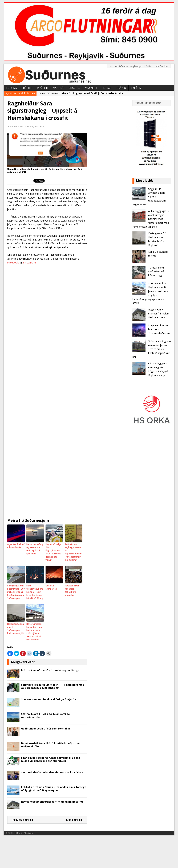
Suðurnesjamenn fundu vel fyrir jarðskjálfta (49, 699)
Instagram (30, 263)
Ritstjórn (39, 127)
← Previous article (21, 820)
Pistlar (107, 88)
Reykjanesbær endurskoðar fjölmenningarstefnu (52, 802)
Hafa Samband (162, 66)
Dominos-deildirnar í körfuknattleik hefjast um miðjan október (51, 745)
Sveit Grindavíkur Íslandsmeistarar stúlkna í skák (52, 772)
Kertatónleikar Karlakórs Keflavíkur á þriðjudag (72, 590)
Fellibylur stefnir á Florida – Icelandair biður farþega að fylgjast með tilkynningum (54, 789)
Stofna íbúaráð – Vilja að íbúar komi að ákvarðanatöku (45, 715)
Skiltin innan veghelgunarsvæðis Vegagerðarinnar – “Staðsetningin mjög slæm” (73, 552)
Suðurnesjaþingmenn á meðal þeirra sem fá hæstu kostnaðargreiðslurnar (152, 349)
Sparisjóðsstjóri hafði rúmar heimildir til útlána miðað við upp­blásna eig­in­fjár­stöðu (51, 759)
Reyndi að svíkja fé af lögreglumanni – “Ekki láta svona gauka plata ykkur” (54, 552)
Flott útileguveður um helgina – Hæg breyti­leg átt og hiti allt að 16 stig (35, 592)
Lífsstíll (74, 88)
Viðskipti (91, 88)
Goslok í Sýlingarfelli (51, 587)
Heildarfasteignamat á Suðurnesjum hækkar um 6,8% (16, 629)
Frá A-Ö (121, 88)
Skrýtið (136, 88)
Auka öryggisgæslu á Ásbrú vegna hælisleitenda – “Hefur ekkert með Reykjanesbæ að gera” (151, 219)
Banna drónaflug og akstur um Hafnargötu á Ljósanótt (35, 549)
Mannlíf (58, 88)
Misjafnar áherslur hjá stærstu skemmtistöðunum (159, 329)
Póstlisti (148, 66)
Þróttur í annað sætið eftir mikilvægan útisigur (51, 670)
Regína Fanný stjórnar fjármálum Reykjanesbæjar (159, 313)
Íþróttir (42, 88)
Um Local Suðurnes (118, 66)
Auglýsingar (136, 66)
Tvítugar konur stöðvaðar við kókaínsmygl (156, 271)
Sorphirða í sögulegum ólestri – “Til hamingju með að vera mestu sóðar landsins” (53, 686)
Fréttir (27, 88)
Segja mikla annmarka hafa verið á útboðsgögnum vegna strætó (149, 197)
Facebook (13, 263)
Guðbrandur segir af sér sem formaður (46, 729)
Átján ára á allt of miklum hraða (16, 546)
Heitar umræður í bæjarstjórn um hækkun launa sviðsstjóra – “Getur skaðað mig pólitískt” (35, 632)
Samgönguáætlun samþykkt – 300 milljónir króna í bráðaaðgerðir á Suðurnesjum (16, 592)
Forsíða (11, 88)
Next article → (76, 820)
